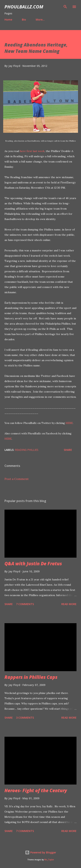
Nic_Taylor (49, 860)
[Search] (65, 7)
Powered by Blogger (41, 852)
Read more (69, 604)
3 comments (25, 718)
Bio (24, 20)
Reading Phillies (27, 450)
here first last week (32, 151)
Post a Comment (17, 479)
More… (40, 20)
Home (8, 20)
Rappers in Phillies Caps (31, 677)
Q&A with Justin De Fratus (33, 564)
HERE (69, 423)
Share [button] (68, 450)
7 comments (25, 604)
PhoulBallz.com (24, 7)
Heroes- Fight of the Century (36, 790)
